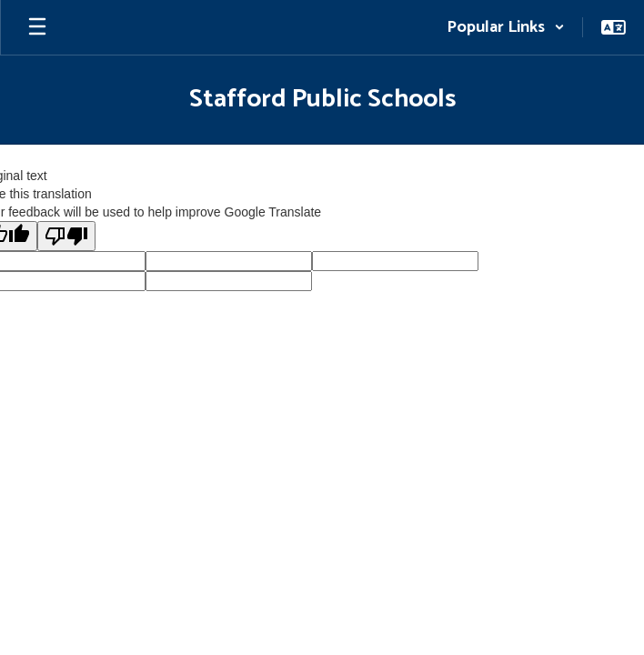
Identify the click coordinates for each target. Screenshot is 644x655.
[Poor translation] (66, 236)
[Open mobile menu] (37, 27)
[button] (506, 27)
